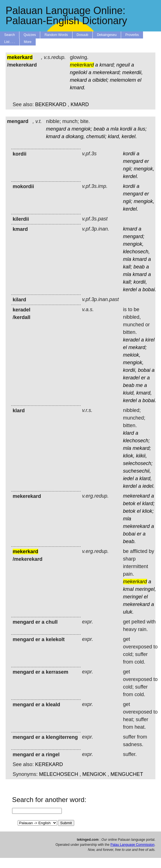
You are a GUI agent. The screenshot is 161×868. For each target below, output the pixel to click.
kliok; (148, 511)
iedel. (148, 486)
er (147, 161)
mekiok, (132, 355)
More (28, 42)
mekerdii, (132, 72)
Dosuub (82, 35)
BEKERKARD (51, 104)
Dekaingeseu (107, 35)
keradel (131, 340)
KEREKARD (49, 764)
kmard (53, 136)
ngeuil (123, 65)
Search (10, 35)
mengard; (134, 236)
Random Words (56, 35)
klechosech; (136, 441)
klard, (114, 136)
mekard (78, 80)
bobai (144, 370)
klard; (148, 504)
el (139, 80)
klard (129, 433)
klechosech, (136, 252)
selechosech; (138, 463)
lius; (142, 129)
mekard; (138, 347)
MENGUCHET (127, 774)
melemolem (123, 80)
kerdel (130, 290)
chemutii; (96, 136)
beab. (129, 541)
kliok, (129, 456)
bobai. (149, 290)
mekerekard (136, 496)
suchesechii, (137, 471)
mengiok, (144, 169)
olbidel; (100, 80)
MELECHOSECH (59, 774)
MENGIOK (94, 774)
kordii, (140, 282)
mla (114, 129)
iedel (128, 479)
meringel (133, 597)
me (139, 385)
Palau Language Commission (132, 845)
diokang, (75, 136)
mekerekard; (107, 72)
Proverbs (132, 35)
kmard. (78, 88)
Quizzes (30, 35)
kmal (128, 589)
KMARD (80, 104)
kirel (150, 340)
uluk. (128, 612)
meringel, (146, 589)
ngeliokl (79, 72)
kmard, (144, 393)
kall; (128, 267)
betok (129, 504)
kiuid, (129, 393)
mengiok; (82, 129)
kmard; (107, 65)
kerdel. (129, 136)
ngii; (128, 169)
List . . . (10, 42)
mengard (56, 129)
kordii (126, 129)
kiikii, (141, 456)
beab (99, 129)
